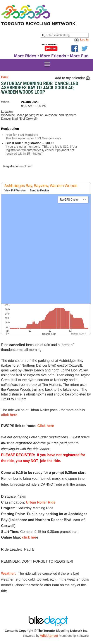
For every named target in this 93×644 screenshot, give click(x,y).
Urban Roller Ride (41, 502)
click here (9, 415)
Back (5, 77)
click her (29, 537)
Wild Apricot (49, 636)
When (5, 102)
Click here (46, 426)
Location (7, 112)
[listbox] (73, 78)
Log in (84, 39)
